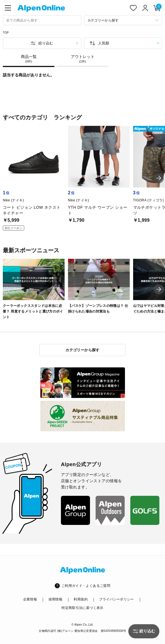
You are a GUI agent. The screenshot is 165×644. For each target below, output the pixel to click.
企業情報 (30, 599)
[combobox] (42, 20)
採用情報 (55, 599)
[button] (159, 178)
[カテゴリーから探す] (123, 20)
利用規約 (81, 599)
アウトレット (82, 59)
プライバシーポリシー (116, 599)
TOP (6, 33)
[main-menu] (8, 8)
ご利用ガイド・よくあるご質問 (86, 586)
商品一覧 (29, 59)
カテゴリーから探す (82, 350)
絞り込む (46, 43)
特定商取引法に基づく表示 (82, 608)
